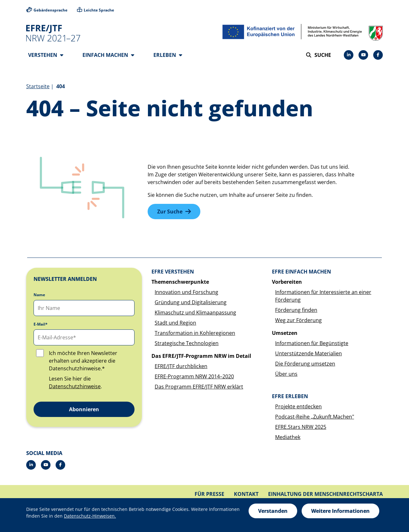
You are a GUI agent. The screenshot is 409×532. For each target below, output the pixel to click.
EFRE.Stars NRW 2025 (301, 427)
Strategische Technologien (187, 343)
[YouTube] (363, 55)
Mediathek (288, 437)
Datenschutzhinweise (75, 387)
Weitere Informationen (340, 511)
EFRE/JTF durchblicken (181, 366)
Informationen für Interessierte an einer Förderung (323, 296)
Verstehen (46, 55)
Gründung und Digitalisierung (191, 303)
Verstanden (273, 511)
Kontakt (246, 494)
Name (39, 295)
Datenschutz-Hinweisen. (90, 516)
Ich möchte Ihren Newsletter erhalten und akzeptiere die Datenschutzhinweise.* (83, 361)
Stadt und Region (175, 323)
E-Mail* (41, 325)
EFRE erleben (290, 397)
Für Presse (209, 494)
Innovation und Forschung (186, 292)
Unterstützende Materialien (309, 354)
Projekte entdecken (298, 407)
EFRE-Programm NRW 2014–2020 (194, 377)
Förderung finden (296, 310)
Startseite (38, 87)
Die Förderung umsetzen (305, 364)
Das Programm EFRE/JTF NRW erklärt (199, 387)
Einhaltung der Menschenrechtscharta (325, 494)
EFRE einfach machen (301, 272)
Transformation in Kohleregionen (195, 333)
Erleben (168, 55)
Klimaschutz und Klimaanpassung (195, 313)
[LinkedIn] (349, 55)
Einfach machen (108, 55)
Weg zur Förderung (298, 320)
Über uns (286, 374)
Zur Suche (170, 212)
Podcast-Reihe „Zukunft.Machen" (315, 417)
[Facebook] (378, 55)
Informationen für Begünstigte (312, 343)
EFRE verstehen (173, 272)
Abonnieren (84, 410)
